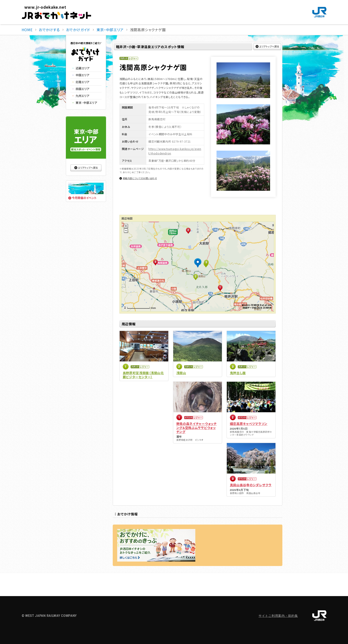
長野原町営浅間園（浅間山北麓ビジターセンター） (143, 375)
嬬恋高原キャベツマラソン (249, 424)
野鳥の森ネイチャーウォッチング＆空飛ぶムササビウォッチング (197, 428)
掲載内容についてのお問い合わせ (140, 178)
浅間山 (181, 373)
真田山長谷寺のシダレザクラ (251, 485)
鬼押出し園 (238, 373)
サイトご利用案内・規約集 (278, 616)
